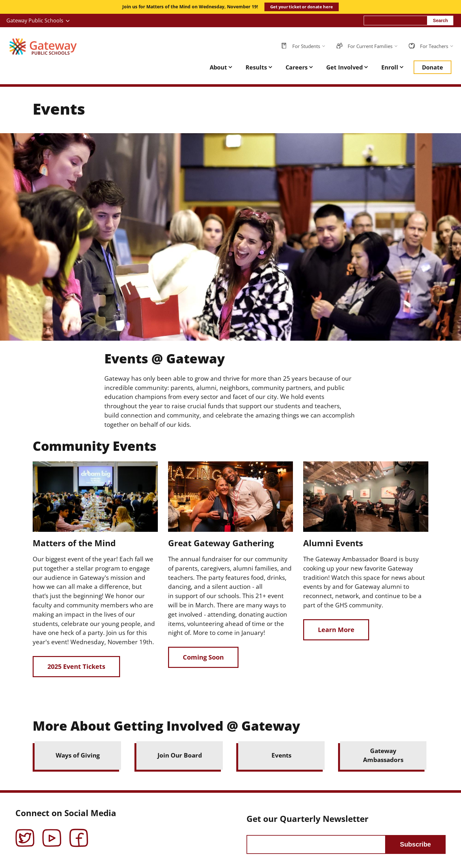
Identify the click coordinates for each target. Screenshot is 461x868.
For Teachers (434, 46)
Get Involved (344, 67)
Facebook (79, 833)
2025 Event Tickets (76, 666)
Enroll (390, 67)
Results (256, 67)
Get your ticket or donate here (301, 7)
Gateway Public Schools (35, 20)
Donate (433, 67)
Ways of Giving (78, 755)
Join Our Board (180, 755)
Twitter (25, 833)
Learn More (336, 630)
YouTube (52, 833)
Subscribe (415, 844)
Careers (297, 67)
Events (281, 755)
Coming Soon (203, 657)
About (218, 67)
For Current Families (370, 46)
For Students (306, 46)
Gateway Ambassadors (383, 755)
